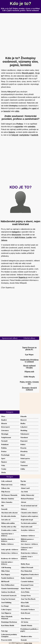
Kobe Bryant (25, 613)
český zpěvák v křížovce (10, 549)
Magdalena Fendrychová (30, 574)
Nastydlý (4, 509)
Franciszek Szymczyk (9, 595)
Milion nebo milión (8, 523)
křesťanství (16, 235)
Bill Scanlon (25, 606)
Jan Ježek (24, 492)
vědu (17, 111)
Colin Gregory (6, 609)
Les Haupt (5, 606)
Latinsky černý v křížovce (27, 557)
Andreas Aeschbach (8, 592)
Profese (20, 124)
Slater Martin (26, 588)
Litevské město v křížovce (7, 563)
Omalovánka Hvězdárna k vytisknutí (29, 361)
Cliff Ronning (6, 567)
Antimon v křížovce (28, 536)
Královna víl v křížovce (9, 558)
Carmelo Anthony (27, 581)
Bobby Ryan (25, 564)
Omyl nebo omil (27, 527)
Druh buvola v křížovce (29, 553)
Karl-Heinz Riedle (8, 625)
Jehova (4, 240)
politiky (25, 108)
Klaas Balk (25, 602)
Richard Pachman (27, 499)
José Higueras (6, 613)
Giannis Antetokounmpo (10, 588)
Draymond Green (27, 585)
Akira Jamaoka (7, 502)
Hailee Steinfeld (27, 578)
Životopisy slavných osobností (29, 389)
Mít (3, 506)
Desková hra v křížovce (9, 553)
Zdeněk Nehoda (27, 625)
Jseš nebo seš (6, 520)
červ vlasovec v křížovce (29, 544)
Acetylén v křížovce (28, 530)
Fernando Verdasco (28, 609)
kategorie (16, 232)
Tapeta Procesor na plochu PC (29, 348)
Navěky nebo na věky (9, 527)
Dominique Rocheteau (9, 622)
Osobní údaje (28, 643)
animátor (32, 127)
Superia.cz (23, 277)
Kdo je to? (21, 4)
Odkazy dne (5, 488)
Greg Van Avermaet (8, 599)
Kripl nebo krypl (27, 520)
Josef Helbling (6, 602)
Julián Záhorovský (28, 495)
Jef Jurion (24, 622)
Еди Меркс (29, 355)
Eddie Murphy (29, 377)
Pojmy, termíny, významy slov (29, 383)
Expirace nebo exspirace (30, 516)
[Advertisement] (20, 34)
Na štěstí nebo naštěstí (29, 523)
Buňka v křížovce (7, 544)
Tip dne (23, 481)
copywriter (19, 127)
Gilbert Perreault (27, 567)
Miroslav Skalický (8, 499)
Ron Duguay (6, 574)
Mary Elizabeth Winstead (7, 617)
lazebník (35, 135)
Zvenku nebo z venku (9, 530)
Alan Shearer (26, 618)
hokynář (15, 135)
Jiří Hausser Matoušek (9, 495)
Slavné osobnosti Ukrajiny (29, 367)
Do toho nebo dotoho (9, 516)
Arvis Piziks (25, 592)
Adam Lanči (25, 488)
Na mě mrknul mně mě (29, 506)
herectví (7, 111)
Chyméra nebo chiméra (29, 513)
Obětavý (24, 509)
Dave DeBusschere (8, 585)
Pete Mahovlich (26, 571)
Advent (23, 502)
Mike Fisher (6, 571)
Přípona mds (29, 372)
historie (12, 132)
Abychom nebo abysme (9, 513)
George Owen (26, 595)
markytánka (24, 135)
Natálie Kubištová (8, 578)
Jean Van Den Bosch (28, 599)
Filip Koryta (6, 492)
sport (34, 108)
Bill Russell (5, 581)
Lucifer (29, 237)
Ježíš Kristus (20, 237)
